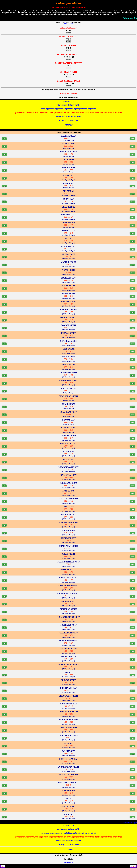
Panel (132, 139)
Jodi (4, 139)
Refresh (69, 33)
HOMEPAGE (68, 863)
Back (3, 866)
